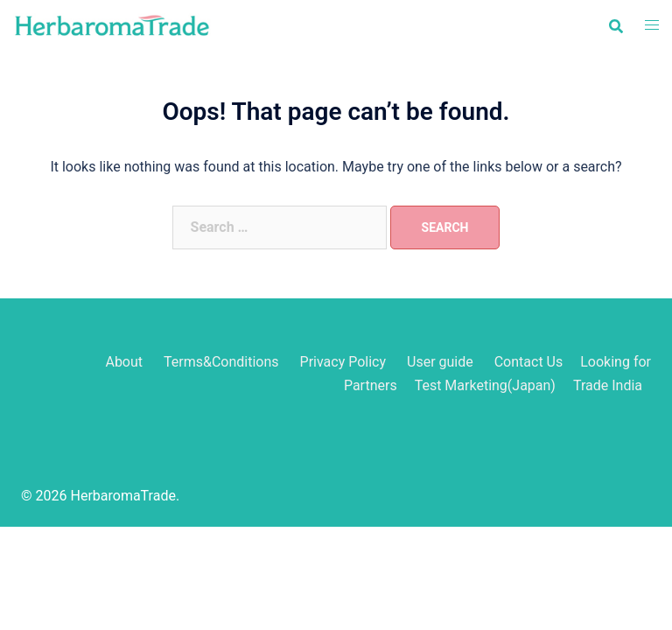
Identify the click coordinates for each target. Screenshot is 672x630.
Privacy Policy (343, 362)
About (124, 362)
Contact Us (529, 362)
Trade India (608, 385)
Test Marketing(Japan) (485, 385)
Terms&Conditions (221, 362)
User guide (442, 362)
